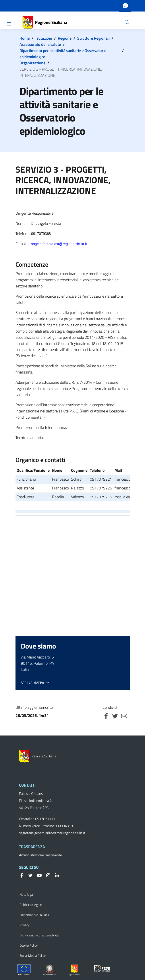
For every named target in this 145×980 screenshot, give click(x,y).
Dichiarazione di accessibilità (39, 935)
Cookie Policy (29, 945)
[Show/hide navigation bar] (9, 24)
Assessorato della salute (40, 44)
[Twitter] (29, 875)
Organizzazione (32, 63)
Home (25, 38)
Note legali (27, 894)
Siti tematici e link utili (34, 915)
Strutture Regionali (93, 38)
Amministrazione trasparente (41, 855)
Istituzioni (44, 38)
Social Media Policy (33, 956)
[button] (127, 22)
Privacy (24, 925)
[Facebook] (22, 875)
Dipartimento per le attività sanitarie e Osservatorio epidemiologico (63, 54)
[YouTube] (38, 875)
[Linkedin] (55, 875)
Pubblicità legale (31, 905)
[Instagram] (46, 875)
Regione (65, 38)
